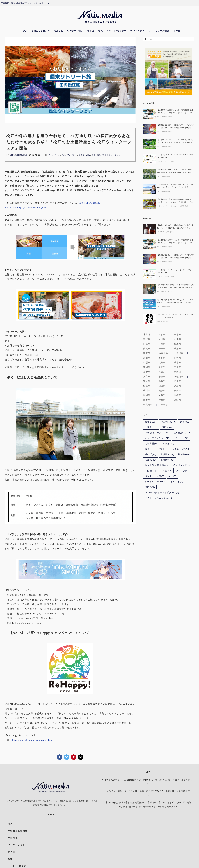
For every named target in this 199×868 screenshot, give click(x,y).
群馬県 (147, 349)
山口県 (162, 387)
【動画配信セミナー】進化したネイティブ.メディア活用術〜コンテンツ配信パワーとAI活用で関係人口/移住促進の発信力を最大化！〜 (175, 127)
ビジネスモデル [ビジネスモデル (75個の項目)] (180, 450)
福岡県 (147, 396)
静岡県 (147, 368)
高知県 (178, 391)
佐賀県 (162, 396)
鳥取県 (147, 382)
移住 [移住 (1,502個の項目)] (151, 423)
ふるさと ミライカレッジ (167, 162)
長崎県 (178, 396)
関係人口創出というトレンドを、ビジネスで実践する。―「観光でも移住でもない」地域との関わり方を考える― (175, 302)
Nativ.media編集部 (18, 156)
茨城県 (162, 345)
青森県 (162, 335)
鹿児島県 (148, 405)
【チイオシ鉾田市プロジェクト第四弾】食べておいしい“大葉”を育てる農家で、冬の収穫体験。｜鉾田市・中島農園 (176, 142)
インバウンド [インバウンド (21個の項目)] (182, 466)
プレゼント (72, 156)
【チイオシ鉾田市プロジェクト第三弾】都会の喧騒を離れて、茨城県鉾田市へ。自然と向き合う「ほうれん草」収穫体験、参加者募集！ (175, 172)
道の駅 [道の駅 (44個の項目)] (151, 455)
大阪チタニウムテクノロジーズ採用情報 (173, 207)
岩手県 (178, 335)
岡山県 (178, 382)
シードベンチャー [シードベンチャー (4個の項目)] (156, 483)
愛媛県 (162, 391)
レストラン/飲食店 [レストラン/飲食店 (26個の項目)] (157, 466)
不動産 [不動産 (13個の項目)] (151, 472)
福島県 (147, 345)
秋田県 (162, 340)
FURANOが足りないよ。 (167, 233)
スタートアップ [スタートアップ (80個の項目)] (155, 450)
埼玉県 (162, 349)
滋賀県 (147, 373)
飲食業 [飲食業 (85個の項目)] (168, 444)
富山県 (147, 359)
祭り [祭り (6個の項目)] (172, 477)
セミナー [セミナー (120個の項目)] (181, 439)
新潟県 (180, 354)
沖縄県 (164, 405)
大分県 (162, 401)
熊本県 (147, 401)
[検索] (145, 40)
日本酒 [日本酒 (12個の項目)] (166, 472)
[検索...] (169, 40)
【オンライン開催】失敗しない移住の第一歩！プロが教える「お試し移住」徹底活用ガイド (148, 794)
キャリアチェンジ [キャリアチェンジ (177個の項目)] (157, 439)
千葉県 (178, 349)
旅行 (99, 156)
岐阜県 (178, 363)
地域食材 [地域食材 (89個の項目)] (152, 444)
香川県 (147, 391)
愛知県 (162, 368)
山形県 (178, 340)
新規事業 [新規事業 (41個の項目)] (167, 455)
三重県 (178, 368)
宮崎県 (178, 401)
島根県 (82, 156)
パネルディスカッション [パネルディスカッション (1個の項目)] (159, 499)
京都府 (162, 373)
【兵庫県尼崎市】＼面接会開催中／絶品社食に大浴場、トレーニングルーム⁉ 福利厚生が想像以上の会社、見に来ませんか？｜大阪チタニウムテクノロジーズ (175, 202)
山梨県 (147, 363)
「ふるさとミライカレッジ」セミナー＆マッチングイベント (175, 157)
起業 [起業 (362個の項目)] (185, 423)
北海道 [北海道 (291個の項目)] (151, 428)
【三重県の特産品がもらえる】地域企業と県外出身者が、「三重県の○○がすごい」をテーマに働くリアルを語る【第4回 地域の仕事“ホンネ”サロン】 (176, 112)
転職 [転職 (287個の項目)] (167, 428)
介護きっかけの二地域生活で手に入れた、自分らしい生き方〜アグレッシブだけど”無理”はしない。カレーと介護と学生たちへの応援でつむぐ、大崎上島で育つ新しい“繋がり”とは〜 (176, 187)
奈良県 (162, 377)
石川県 (162, 359)
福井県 (178, 359)
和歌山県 (179, 377)
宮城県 (147, 340)
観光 (64, 156)
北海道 (147, 335)
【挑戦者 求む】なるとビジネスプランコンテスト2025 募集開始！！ (175, 317)
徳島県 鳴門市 (163, 322)
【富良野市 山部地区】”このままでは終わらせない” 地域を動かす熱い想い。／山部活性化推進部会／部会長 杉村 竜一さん (176, 287)
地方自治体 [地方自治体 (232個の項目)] (182, 434)
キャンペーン (54, 156)
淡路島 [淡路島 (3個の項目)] (150, 488)
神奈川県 (163, 354)
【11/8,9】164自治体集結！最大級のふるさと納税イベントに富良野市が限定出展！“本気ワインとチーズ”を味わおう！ (176, 228)
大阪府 (178, 373)
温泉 (94, 156)
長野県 (162, 363)
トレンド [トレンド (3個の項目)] (177, 483)
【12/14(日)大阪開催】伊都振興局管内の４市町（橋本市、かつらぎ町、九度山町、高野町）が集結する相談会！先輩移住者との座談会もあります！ (148, 806)
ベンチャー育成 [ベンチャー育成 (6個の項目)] (155, 477)
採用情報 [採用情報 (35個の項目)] (167, 461)
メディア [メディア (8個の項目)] (182, 472)
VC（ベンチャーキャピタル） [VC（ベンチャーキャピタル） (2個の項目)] (162, 494)
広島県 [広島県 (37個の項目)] (151, 461)
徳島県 (178, 387)
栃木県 (178, 345)
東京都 (147, 354)
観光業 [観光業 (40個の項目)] (184, 455)
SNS (88, 156)
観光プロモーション (112, 156)
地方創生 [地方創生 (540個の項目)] (168, 423)
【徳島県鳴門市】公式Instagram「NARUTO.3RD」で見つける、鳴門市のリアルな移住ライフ (148, 783)
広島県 (147, 387)
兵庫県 (147, 377)
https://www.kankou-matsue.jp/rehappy (33, 741)
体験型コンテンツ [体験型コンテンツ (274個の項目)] (157, 434)
